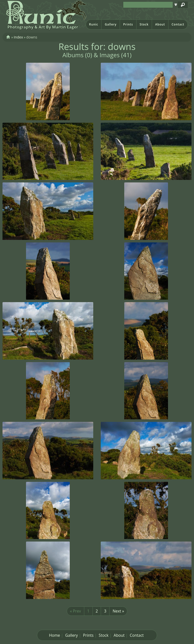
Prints (128, 24)
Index (18, 37)
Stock (144, 24)
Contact (178, 24)
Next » (118, 611)
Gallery (111, 24)
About (160, 24)
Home (54, 635)
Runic (93, 24)
